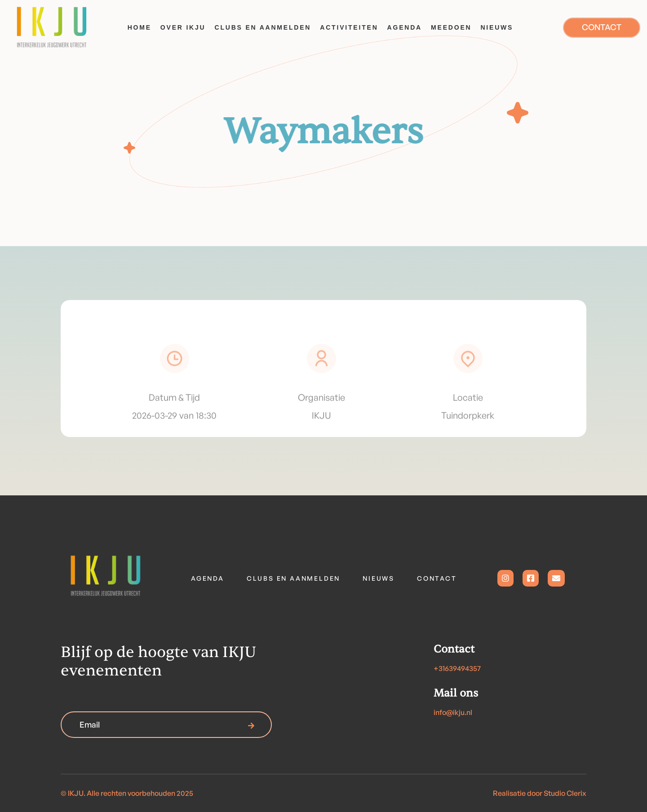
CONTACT (602, 27)
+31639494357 (457, 668)
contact (437, 578)
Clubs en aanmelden (293, 578)
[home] (61, 27)
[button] (183, 28)
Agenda (208, 578)
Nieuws (379, 578)
